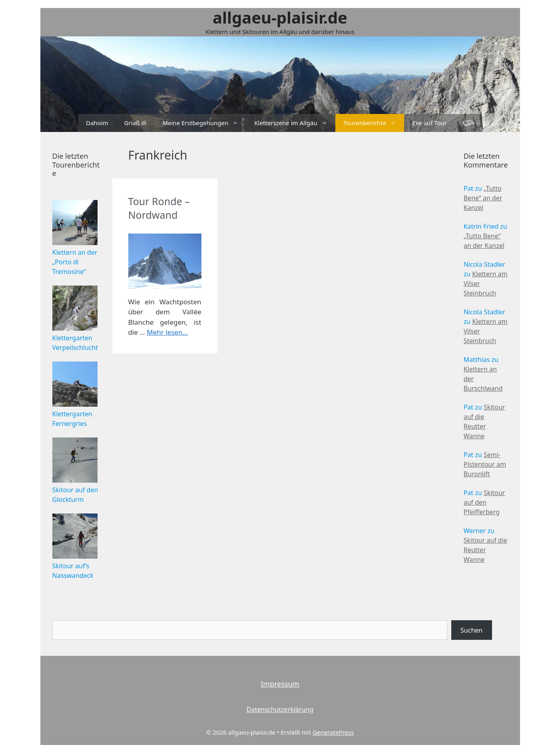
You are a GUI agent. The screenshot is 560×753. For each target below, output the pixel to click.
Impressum (280, 684)
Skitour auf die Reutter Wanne (485, 550)
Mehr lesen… (167, 332)
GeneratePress (333, 732)
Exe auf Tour (429, 123)
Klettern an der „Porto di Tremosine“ (75, 262)
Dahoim (97, 123)
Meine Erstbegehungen (204, 123)
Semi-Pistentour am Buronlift (485, 464)
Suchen (471, 630)
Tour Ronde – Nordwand (159, 208)
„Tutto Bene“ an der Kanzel (483, 198)
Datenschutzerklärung (280, 709)
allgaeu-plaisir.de (280, 17)
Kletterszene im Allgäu (295, 123)
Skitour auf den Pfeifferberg (484, 502)
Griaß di (136, 123)
